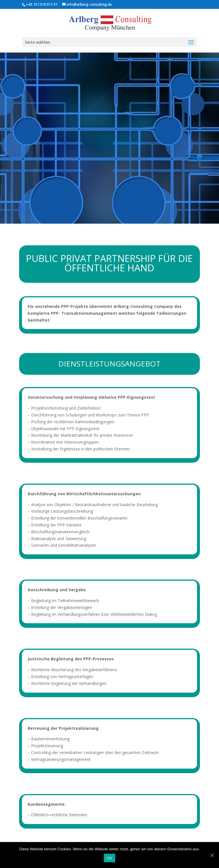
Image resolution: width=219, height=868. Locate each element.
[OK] (212, 855)
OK (109, 858)
